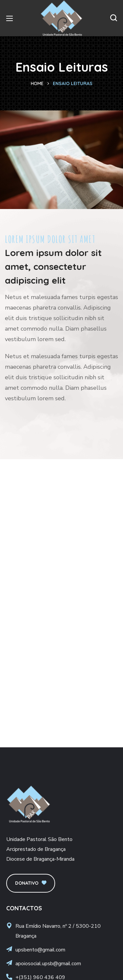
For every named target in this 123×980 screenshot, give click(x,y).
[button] (113, 18)
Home (37, 83)
